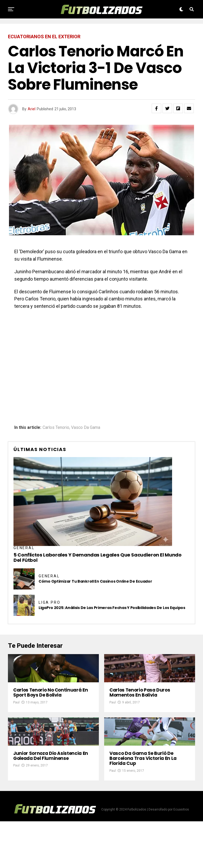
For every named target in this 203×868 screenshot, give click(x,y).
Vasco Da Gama (86, 428)
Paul (16, 726)
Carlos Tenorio (56, 428)
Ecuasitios (181, 856)
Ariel (32, 109)
